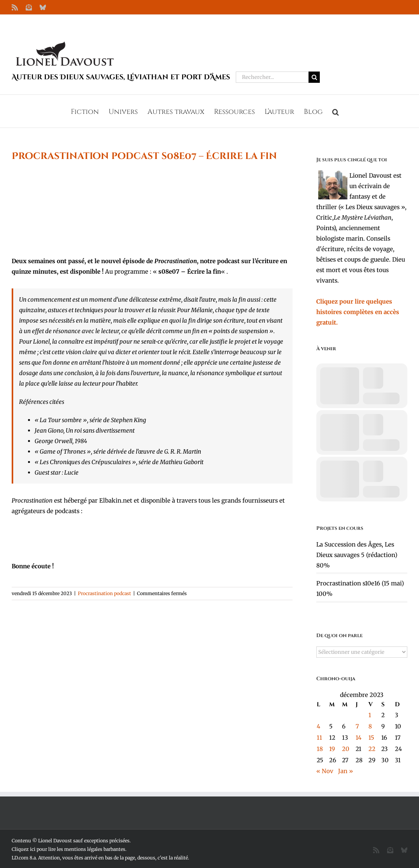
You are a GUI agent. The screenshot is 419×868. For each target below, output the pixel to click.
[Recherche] (314, 77)
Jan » (345, 771)
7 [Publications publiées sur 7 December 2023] (357, 726)
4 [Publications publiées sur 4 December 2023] (318, 726)
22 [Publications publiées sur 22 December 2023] (372, 749)
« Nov (325, 771)
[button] (336, 111)
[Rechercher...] (272, 77)
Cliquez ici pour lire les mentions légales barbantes (68, 849)
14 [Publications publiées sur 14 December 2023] (359, 738)
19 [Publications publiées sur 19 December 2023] (332, 749)
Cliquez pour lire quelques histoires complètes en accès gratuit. (358, 312)
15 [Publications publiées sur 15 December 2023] (371, 738)
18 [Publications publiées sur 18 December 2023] (320, 749)
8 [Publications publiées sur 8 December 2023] (370, 726)
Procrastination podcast (104, 593)
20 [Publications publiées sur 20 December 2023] (346, 749)
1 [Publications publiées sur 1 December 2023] (370, 715)
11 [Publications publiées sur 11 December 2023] (319, 738)
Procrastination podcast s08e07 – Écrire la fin (144, 156)
